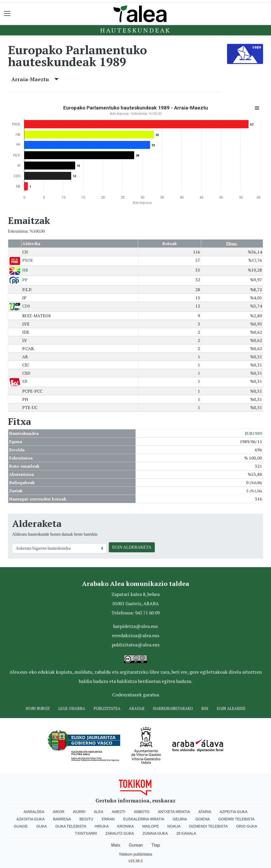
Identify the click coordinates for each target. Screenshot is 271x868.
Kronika (126, 826)
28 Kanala (186, 833)
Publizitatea (107, 708)
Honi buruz (38, 708)
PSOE (28, 260)
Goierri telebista (236, 819)
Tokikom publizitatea (135, 854)
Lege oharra (72, 708)
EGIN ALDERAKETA (132, 547)
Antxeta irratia (174, 812)
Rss (205, 708)
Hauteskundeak (135, 30)
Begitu (86, 819)
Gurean (136, 845)
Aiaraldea (34, 812)
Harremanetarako (173, 708)
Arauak (137, 708)
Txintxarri (86, 833)
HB (25, 270)
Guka (42, 826)
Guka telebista (71, 826)
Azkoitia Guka (31, 819)
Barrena (62, 819)
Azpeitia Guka (234, 812)
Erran (108, 819)
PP (25, 280)
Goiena (202, 819)
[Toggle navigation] (7, 14)
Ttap (156, 845)
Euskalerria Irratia (144, 819)
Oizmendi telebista (208, 826)
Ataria (205, 812)
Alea (99, 812)
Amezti (118, 812)
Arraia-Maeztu (35, 79)
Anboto (142, 812)
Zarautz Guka (120, 833)
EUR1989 (253, 433)
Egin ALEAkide (231, 708)
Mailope (151, 826)
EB (25, 381)
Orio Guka (247, 826)
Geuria (180, 819)
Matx (116, 845)
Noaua (174, 826)
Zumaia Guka (155, 833)
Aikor (59, 812)
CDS (26, 306)
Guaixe (21, 826)
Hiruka (102, 826)
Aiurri (79, 812)
